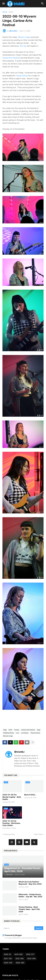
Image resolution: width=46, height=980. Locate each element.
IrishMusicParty (9, 733)
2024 (8, 963)
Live (17, 733)
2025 (20, 963)
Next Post (38, 834)
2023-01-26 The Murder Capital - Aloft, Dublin (12, 797)
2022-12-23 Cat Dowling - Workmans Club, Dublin (11, 823)
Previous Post (9, 834)
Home (5, 12)
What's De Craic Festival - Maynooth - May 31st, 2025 (30, 883)
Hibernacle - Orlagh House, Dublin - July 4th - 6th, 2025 (30, 895)
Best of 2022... (30, 795)
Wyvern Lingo (24, 37)
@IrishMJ (19, 752)
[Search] (19, 928)
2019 (19, 954)
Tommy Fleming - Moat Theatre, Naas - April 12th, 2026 (29, 909)
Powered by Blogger (12, 935)
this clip (23, 46)
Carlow (17, 730)
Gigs (39, 730)
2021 (8, 959)
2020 (30, 954)
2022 (11, 12)
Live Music (25, 733)
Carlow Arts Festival (11, 58)
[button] (3, 4)
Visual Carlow (22, 76)
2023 (31, 959)
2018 (7, 954)
